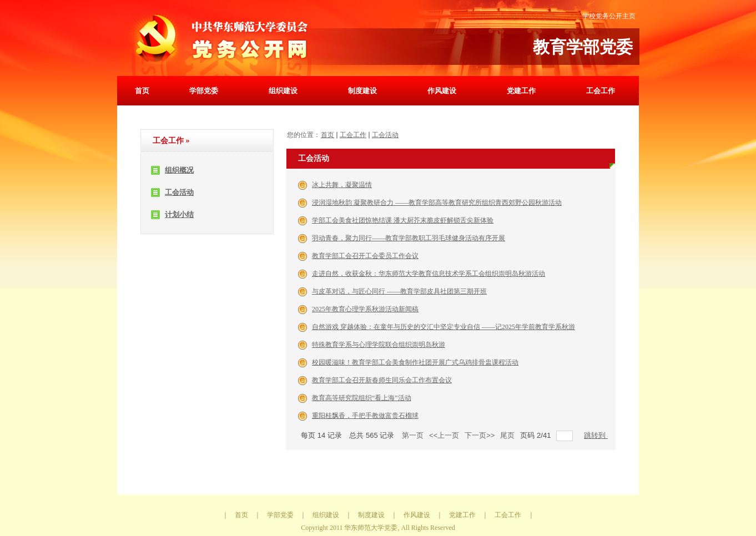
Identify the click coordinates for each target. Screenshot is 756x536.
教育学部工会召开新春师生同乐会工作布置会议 (382, 380)
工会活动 (179, 192)
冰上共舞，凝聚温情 (342, 185)
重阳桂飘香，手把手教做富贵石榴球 (365, 416)
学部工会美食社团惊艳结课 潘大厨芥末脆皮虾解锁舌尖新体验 (403, 220)
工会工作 (601, 91)
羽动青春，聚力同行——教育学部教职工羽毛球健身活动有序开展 (409, 238)
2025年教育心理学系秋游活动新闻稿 (365, 309)
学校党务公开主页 (609, 16)
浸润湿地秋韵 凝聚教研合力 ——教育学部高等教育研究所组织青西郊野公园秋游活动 (437, 203)
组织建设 (283, 91)
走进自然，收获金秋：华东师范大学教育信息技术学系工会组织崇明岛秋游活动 (429, 274)
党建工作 (521, 91)
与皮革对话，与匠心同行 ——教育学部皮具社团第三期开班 (399, 291)
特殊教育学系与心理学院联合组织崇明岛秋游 (379, 345)
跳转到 (596, 435)
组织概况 (179, 170)
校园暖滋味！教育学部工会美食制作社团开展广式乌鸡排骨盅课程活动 (415, 362)
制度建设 (362, 91)
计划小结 (179, 214)
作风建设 (442, 91)
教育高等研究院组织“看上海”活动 (362, 398)
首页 (142, 91)
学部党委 (204, 91)
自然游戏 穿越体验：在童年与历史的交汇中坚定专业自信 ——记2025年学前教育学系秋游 (443, 327)
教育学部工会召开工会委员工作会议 (365, 256)
